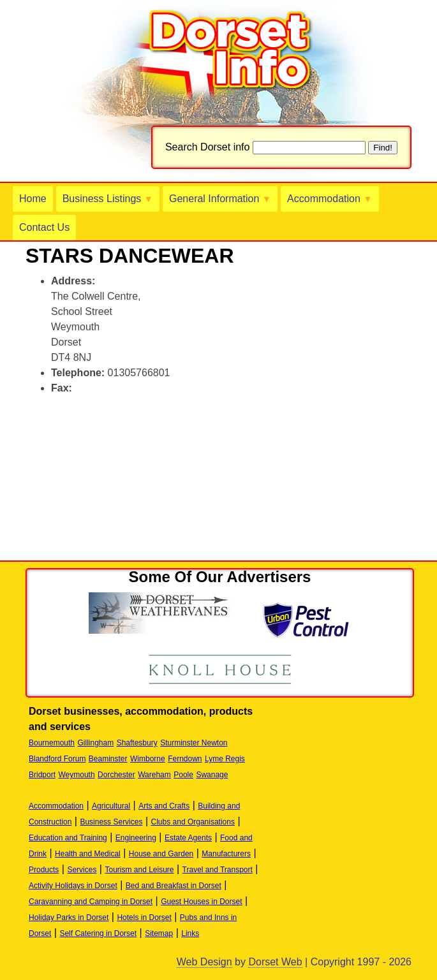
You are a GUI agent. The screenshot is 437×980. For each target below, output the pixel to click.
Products (44, 870)
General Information (220, 199)
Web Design (204, 962)
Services (82, 870)
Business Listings (108, 199)
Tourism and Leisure (139, 870)
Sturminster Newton (194, 743)
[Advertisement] (175, 425)
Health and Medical (88, 854)
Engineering (136, 838)
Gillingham (96, 743)
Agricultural (111, 806)
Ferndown (185, 759)
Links (190, 933)
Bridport (42, 775)
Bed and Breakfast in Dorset (174, 886)
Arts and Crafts (164, 806)
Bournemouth (52, 743)
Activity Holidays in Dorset (73, 886)
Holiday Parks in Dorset (69, 918)
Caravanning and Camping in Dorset (91, 902)
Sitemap (159, 933)
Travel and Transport (218, 870)
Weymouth (76, 775)
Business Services (111, 822)
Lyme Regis (225, 759)
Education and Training (68, 838)
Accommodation (330, 199)
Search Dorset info (208, 147)
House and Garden (161, 854)
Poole (183, 775)
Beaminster (108, 759)
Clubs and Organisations (193, 822)
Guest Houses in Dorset (201, 902)
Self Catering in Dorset (98, 933)
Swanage (212, 775)
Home (33, 199)
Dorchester (116, 775)
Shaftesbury (137, 743)
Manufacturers (226, 854)
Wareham (154, 775)
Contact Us (44, 227)
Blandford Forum (57, 759)
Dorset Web (275, 962)
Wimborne (148, 759)
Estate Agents (188, 838)
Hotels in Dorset (144, 918)
